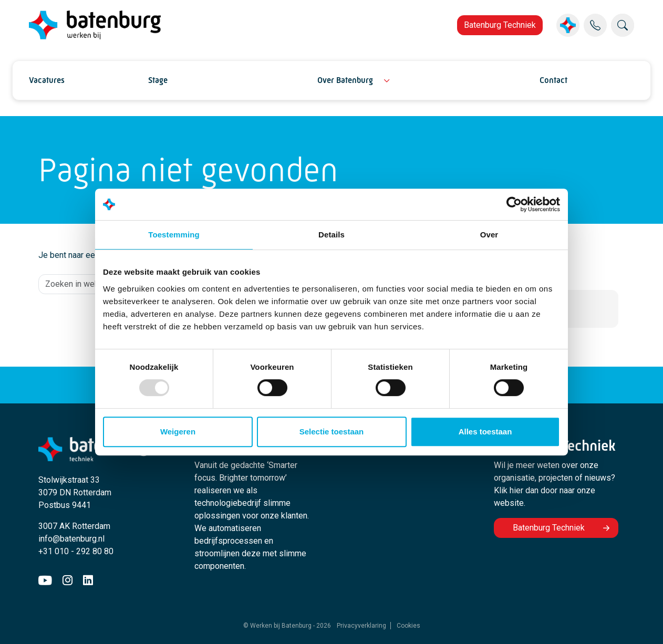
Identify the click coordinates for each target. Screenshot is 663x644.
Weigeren (178, 432)
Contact (553, 80)
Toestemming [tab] (174, 235)
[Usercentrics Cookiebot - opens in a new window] (514, 204)
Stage (158, 80)
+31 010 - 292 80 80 (76, 551)
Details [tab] (331, 235)
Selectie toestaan (332, 432)
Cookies (408, 626)
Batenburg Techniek (500, 25)
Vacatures (47, 80)
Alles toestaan (485, 432)
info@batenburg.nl (71, 539)
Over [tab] (489, 235)
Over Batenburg (345, 80)
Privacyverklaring (361, 626)
